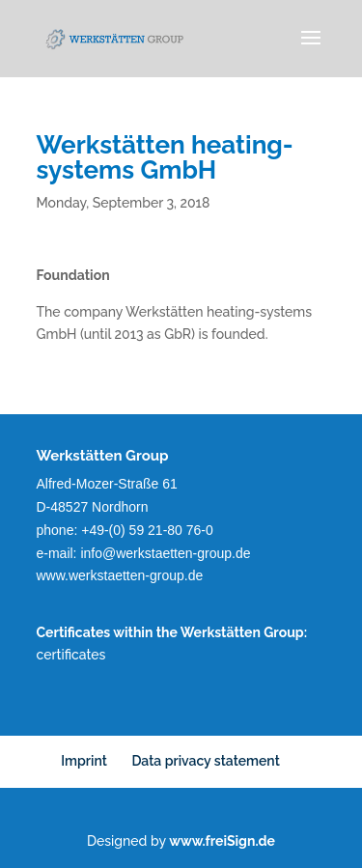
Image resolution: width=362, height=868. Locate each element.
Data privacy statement (205, 761)
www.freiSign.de (222, 841)
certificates (71, 655)
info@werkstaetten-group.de (165, 553)
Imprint (84, 761)
